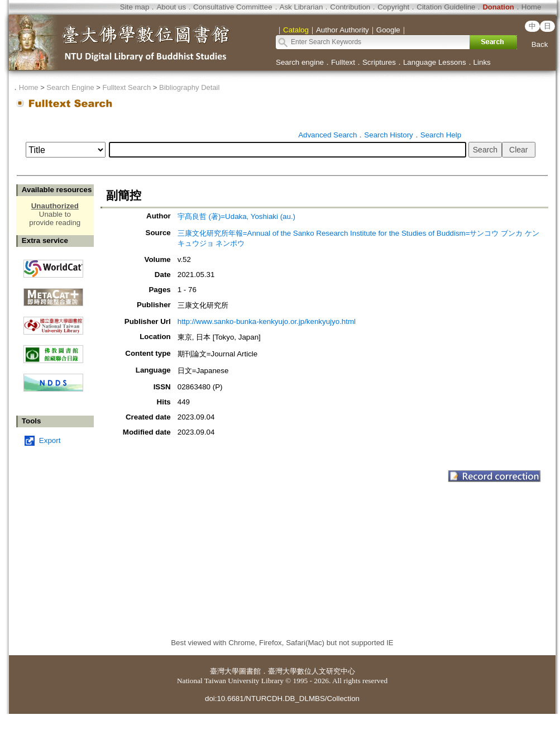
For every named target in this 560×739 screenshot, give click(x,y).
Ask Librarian (301, 7)
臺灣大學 (224, 671)
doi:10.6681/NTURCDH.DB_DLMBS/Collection (282, 699)
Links (482, 62)
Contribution (350, 7)
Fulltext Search (126, 87)
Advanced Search (327, 135)
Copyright (393, 7)
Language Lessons (435, 62)
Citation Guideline (446, 7)
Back (540, 44)
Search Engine (70, 87)
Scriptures (379, 62)
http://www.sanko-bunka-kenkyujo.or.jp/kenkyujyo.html (267, 321)
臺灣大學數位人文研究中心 (312, 671)
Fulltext (343, 62)
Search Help (441, 135)
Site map (135, 7)
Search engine (300, 62)
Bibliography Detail (189, 87)
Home (532, 7)
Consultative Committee (233, 7)
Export (50, 440)
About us (171, 7)
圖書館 (250, 671)
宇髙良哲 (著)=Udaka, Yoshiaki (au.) (236, 216)
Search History (388, 135)
